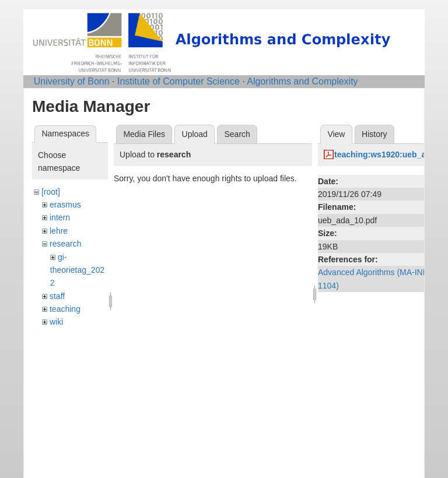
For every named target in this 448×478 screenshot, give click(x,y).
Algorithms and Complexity (302, 81)
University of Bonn (72, 81)
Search (237, 134)
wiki (56, 322)
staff (57, 296)
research (65, 244)
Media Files (144, 134)
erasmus (65, 205)
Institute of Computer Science (178, 81)
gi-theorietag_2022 (77, 270)
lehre (59, 231)
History (374, 134)
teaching (65, 309)
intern (60, 217)
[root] (51, 192)
